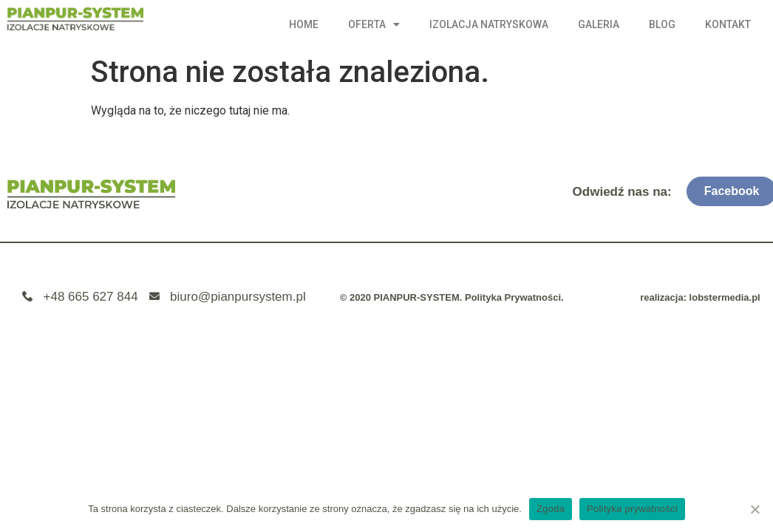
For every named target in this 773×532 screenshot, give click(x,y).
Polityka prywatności (632, 509)
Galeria (599, 24)
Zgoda (551, 509)
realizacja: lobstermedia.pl (700, 297)
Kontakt (728, 24)
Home (304, 24)
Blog (662, 24)
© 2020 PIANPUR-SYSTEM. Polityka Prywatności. (452, 297)
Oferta (374, 24)
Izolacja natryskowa (489, 24)
